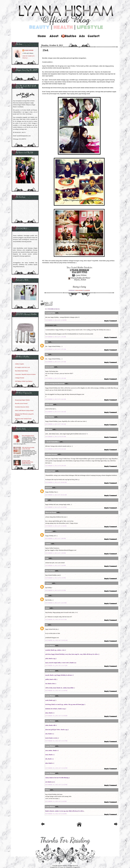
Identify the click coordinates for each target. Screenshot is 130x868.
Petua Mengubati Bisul (28, 436)
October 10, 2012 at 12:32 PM (56, 768)
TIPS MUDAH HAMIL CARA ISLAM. (28, 448)
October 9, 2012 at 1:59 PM (56, 553)
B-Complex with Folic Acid (22, 367)
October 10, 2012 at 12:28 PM (56, 690)
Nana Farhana (50, 571)
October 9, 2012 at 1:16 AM (56, 337)
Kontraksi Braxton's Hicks (22, 407)
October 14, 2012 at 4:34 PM (56, 814)
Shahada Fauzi (50, 471)
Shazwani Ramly (51, 512)
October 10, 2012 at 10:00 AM (56, 640)
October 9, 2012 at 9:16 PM (56, 578)
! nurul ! (48, 544)
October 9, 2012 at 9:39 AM (56, 466)
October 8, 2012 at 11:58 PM (56, 320)
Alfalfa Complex (19, 364)
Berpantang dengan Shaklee (22, 400)
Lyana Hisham (79, 290)
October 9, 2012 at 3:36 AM (56, 412)
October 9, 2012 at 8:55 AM (56, 436)
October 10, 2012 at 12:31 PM (56, 741)
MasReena (49, 429)
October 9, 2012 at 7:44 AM (56, 424)
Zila (47, 342)
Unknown (48, 583)
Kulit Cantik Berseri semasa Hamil (24, 410)
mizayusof (49, 488)
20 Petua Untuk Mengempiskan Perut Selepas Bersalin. (27, 462)
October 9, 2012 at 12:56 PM (56, 526)
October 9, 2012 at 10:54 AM (56, 495)
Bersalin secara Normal (21, 403)
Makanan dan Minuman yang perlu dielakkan (24, 415)
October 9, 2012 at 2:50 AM (56, 378)
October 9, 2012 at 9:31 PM (56, 590)
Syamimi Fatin (50, 313)
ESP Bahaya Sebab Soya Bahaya (24, 381)
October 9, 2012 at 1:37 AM (56, 349)
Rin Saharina (50, 417)
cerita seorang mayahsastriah (55, 384)
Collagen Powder (20, 378)
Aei (46, 625)
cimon (47, 608)
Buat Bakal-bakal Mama (21, 371)
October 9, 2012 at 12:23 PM (56, 507)
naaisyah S (49, 531)
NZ (46, 500)
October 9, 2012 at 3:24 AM (56, 399)
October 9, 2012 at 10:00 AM (56, 482)
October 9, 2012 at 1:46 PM (56, 538)
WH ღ (47, 790)
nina (47, 596)
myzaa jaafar (50, 367)
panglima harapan (51, 454)
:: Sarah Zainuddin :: (52, 442)
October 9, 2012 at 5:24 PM (56, 565)
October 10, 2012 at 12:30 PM (56, 716)
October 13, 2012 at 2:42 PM (56, 801)
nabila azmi (49, 404)
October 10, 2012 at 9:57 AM (56, 619)
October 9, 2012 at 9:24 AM (56, 449)
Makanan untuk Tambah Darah (23, 419)
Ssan (47, 558)
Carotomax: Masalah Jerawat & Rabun (25, 374)
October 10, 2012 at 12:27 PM (56, 665)
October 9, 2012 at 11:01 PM (56, 603)
